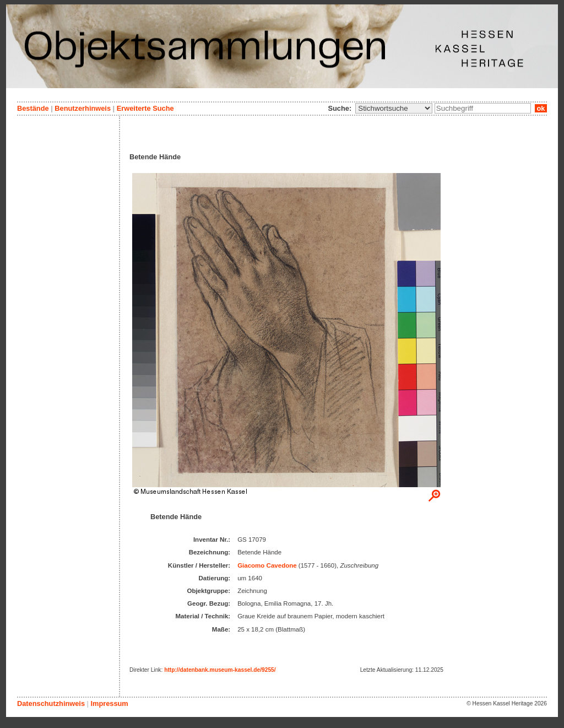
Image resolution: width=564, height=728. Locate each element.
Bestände (33, 108)
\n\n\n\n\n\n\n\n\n (394, 108)
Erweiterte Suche (145, 108)
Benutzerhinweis (83, 108)
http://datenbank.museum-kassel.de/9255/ (220, 670)
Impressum (109, 703)
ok (541, 108)
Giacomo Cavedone (267, 565)
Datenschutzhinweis (51, 703)
